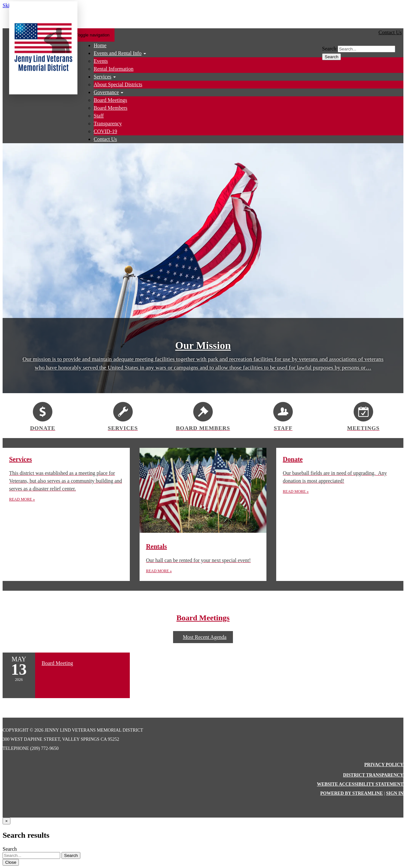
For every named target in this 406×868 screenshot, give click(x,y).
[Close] (7, 821)
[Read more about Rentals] (203, 514)
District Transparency (373, 775)
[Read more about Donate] (340, 514)
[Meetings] (363, 416)
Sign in (395, 793)
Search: (330, 49)
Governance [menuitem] (106, 92)
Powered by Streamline (351, 793)
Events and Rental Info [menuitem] (118, 53)
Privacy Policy (384, 765)
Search (332, 57)
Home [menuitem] (100, 45)
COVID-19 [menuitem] (105, 131)
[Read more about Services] (66, 514)
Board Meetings (203, 618)
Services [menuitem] (102, 77)
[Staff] (283, 416)
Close (11, 862)
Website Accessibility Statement (360, 784)
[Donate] (43, 416)
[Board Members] (203, 416)
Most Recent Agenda (203, 637)
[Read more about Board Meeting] (66, 675)
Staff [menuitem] (99, 116)
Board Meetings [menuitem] (110, 100)
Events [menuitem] (101, 61)
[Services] (123, 416)
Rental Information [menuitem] (114, 69)
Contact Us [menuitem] (105, 139)
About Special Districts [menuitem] (118, 84)
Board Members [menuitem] (111, 108)
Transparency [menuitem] (108, 124)
